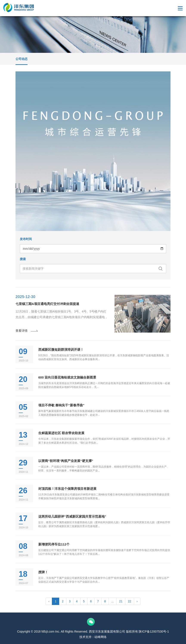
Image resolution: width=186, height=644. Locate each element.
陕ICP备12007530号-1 (154, 631)
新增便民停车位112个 (54, 544)
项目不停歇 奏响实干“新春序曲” (61, 405)
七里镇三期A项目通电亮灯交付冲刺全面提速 (47, 304)
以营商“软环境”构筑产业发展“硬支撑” (66, 461)
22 (130, 601)
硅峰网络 (101, 637)
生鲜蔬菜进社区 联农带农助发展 (61, 433)
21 (121, 601)
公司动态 (22, 59)
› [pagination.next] (137, 601)
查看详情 (27, 331)
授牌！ (43, 572)
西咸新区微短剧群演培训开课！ (61, 349)
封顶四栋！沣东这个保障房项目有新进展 (67, 489)
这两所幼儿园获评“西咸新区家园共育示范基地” (72, 516)
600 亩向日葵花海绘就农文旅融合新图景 (67, 377)
